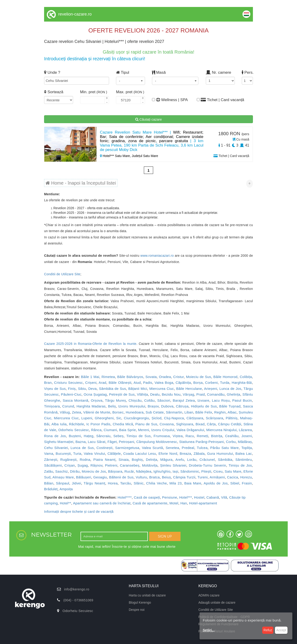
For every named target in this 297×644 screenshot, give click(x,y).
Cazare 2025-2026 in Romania (68, 344)
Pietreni (111, 465)
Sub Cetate (155, 412)
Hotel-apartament (203, 503)
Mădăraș (245, 442)
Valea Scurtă (153, 448)
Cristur (179, 377)
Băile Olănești (120, 383)
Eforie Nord (168, 453)
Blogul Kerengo (140, 602)
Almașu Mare (63, 477)
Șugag (83, 465)
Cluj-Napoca (174, 418)
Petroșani (126, 442)
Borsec (118, 412)
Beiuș (166, 477)
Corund (68, 406)
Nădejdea (144, 471)
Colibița (246, 377)
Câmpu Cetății (230, 424)
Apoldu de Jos (216, 483)
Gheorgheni (104, 418)
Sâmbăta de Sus (112, 389)
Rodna (85, 460)
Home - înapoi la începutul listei (81, 183)
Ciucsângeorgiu (136, 418)
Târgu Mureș (116, 400)
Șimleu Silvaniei (173, 465)
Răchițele (76, 424)
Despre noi (137, 610)
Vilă (224, 497)
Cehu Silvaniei (56, 448)
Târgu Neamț (94, 483)
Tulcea (202, 448)
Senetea (172, 448)
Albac (232, 412)
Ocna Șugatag (95, 394)
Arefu (180, 460)
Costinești (105, 448)
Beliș (112, 406)
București (63, 453)
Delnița (152, 460)
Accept (281, 630)
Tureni (203, 477)
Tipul (123, 72)
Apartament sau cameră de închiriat (102, 503)
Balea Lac (244, 453)
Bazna (81, 442)
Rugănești (68, 460)
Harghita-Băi (242, 383)
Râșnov (97, 465)
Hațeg (89, 436)
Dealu (155, 394)
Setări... (209, 630)
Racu (190, 436)
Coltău (149, 400)
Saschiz (62, 471)
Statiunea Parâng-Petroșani (201, 442)
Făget (112, 442)
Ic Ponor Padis (98, 424)
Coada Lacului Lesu (140, 453)
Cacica (232, 477)
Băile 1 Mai (90, 377)
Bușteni (75, 436)
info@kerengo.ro (77, 589)
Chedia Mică (123, 424)
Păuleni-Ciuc (71, 394)
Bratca (154, 477)
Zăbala (199, 453)
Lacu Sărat (97, 442)
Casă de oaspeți (147, 497)
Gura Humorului (220, 453)
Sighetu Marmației (59, 442)
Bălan (49, 483)
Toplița (247, 448)
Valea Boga (164, 383)
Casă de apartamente (150, 503)
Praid (201, 394)
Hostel (199, 497)
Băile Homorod (226, 377)
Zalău (49, 471)
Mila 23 (176, 483)
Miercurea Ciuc (162, 389)
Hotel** (66, 503)
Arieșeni (211, 389)
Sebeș (119, 436)
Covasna (167, 424)
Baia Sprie (127, 430)
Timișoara (52, 406)
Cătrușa (182, 406)
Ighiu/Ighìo (162, 471)
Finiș (72, 389)
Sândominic (190, 471)
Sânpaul (63, 483)
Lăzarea (245, 430)
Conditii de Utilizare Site (62, 274)
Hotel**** (125, 497)
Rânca (96, 430)
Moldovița (150, 465)
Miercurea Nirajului (221, 430)
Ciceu (218, 471)
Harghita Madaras (91, 406)
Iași (176, 471)
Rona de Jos (55, 436)
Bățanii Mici (138, 389)
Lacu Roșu (221, 400)
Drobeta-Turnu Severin (208, 465)
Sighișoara (185, 424)
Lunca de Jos (230, 389)
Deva (92, 389)
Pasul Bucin (242, 400)
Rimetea (108, 377)
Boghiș (137, 460)
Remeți (202, 436)
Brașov (153, 406)
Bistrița (217, 436)
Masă (159, 72)
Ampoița (66, 489)
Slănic (139, 483)
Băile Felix (204, 412)
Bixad (200, 424)
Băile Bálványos (130, 377)
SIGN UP (165, 536)
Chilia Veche (157, 483)
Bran (48, 383)
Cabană (213, 497)
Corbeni (211, 383)
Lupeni (87, 418)
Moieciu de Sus (199, 377)
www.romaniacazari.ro (157, 256)
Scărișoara (215, 418)
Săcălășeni (53, 465)
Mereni (144, 430)
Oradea (165, 377)
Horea (113, 483)
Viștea (178, 436)
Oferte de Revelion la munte (115, 344)
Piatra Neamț (104, 460)
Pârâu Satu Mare (224, 448)
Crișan (70, 465)
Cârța (211, 424)
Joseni (247, 436)
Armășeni (217, 477)
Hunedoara (135, 412)
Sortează (54, 92)
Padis (148, 383)
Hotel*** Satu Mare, (116, 156)
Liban (189, 412)
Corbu (231, 442)
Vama (49, 453)
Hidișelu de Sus (204, 406)
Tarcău (126, 483)
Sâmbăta (225, 460)
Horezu (246, 477)
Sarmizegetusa (127, 448)
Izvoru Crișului (163, 430)
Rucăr (129, 471)
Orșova (97, 400)
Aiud (137, 383)
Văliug (65, 412)
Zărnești (51, 460)
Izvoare (203, 400)
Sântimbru (244, 460)
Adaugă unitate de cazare (217, 602)
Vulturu (141, 477)
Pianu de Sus (146, 424)
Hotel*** (186, 497)
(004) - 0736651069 (78, 600)
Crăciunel (207, 460)
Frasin (247, 483)
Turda (225, 383)
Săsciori (164, 400)
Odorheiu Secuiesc (74, 430)
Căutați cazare (149, 119)
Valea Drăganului (190, 430)
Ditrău (75, 471)
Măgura (166, 460)
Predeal (188, 448)
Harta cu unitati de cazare (147, 595)
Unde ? (52, 72)
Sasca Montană (75, 400)
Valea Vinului (94, 453)
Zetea (77, 412)
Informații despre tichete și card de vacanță (79, 511)
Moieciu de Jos (94, 471)
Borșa (198, 383)
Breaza (185, 453)
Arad (102, 383)
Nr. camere (218, 72)
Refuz (268, 630)
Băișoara (115, 471)
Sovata (151, 377)
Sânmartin (174, 412)
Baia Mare (193, 483)
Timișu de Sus (139, 436)
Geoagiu (100, 477)
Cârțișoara (195, 418)
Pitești (206, 471)
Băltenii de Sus (121, 477)
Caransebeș (130, 465)
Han (184, 503)
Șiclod (157, 418)
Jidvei (76, 483)
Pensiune (170, 497)
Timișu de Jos (240, 465)
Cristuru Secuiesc (68, 383)
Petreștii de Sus (122, 394)
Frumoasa (162, 436)
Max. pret (130, 92)
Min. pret (94, 92)
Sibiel (235, 483)
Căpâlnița (183, 383)
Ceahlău (232, 436)
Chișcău (135, 400)
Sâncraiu (103, 436)
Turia (77, 453)
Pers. (247, 72)
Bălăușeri (83, 477)
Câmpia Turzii (184, 477)
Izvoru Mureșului (132, 406)
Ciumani (110, 430)
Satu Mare (233, 471)
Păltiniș (232, 418)
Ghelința (233, 394)
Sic (119, 418)
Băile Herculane (189, 389)
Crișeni (91, 383)
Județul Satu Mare (145, 156)
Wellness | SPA (166, 100)
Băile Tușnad (230, 406)
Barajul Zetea (184, 400)
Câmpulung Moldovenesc (157, 442)
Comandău (216, 394)
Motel (174, 503)
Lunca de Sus (82, 448)
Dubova (167, 406)
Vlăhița (142, 394)
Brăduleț (51, 489)
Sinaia (124, 460)
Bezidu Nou (171, 394)
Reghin (220, 412)
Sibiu (82, 389)
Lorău (192, 460)
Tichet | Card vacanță (221, 100)
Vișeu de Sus (55, 389)
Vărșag (189, 394)
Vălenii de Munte (97, 412)
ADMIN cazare (209, 595)
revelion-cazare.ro (75, 14)
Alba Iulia (59, 424)
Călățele (114, 453)
